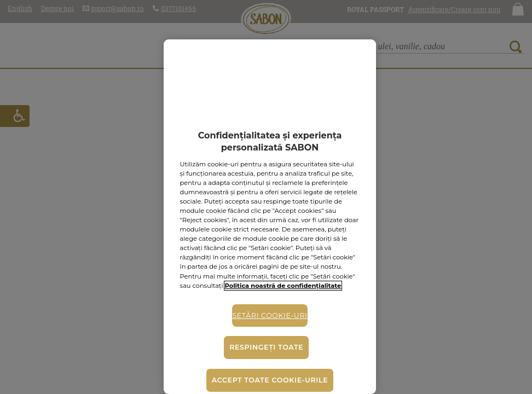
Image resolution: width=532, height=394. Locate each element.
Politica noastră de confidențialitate (283, 286)
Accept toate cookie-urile (270, 380)
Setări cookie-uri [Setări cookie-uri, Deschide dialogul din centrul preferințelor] (270, 315)
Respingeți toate (266, 347)
